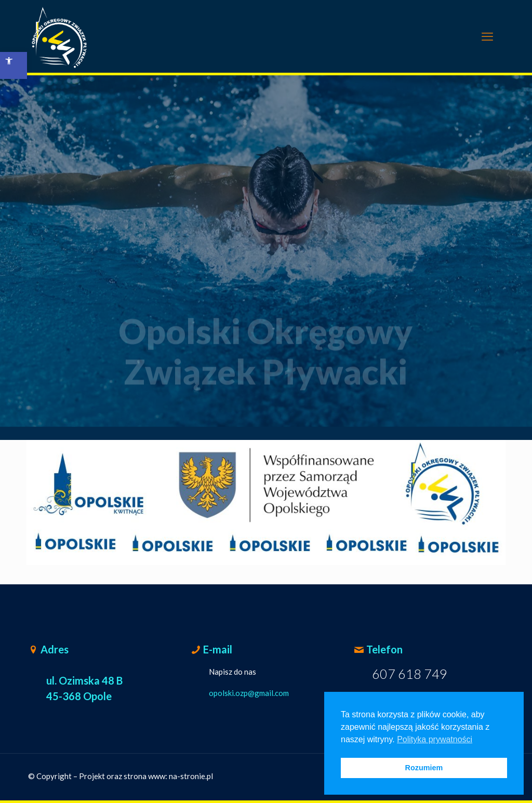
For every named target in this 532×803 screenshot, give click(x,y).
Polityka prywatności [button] (435, 739)
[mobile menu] (487, 36)
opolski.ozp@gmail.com (249, 693)
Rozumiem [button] (424, 768)
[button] (14, 65)
